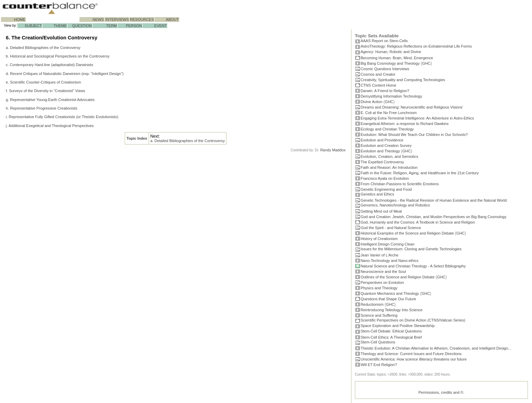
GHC (426, 63)
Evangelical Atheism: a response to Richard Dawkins (405, 124)
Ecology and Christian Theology (387, 129)
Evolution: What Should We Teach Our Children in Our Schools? (414, 135)
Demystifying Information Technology (392, 96)
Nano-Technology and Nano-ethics (390, 261)
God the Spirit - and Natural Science (391, 228)
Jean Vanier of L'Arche (380, 255)
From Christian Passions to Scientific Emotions (400, 184)
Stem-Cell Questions (378, 342)
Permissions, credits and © (441, 392)
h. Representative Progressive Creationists (41, 108)
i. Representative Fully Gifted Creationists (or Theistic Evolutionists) (62, 117)
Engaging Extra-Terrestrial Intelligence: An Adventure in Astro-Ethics (417, 118)
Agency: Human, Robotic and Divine (391, 52)
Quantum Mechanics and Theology (390, 293)
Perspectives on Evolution (382, 282)
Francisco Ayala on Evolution (385, 178)
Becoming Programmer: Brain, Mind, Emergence (397, 58)
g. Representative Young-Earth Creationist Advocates (50, 100)
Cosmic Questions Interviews (385, 69)
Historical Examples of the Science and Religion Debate (407, 233)
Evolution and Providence (382, 140)
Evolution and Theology (380, 151)
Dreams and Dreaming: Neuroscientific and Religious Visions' (412, 107)
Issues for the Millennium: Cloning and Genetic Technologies (411, 249)
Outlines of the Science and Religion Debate (398, 277)
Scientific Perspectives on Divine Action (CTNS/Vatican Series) (413, 320)
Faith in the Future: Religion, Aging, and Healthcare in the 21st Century (420, 173)
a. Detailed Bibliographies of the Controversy (43, 48)
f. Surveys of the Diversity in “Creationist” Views (45, 91)
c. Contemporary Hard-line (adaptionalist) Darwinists (50, 65)
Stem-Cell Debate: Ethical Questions (391, 331)
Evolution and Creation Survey (386, 146)
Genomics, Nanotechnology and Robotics (395, 205)
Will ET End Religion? (379, 365)
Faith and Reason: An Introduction (389, 167)
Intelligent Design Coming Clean (388, 244)
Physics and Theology (379, 288)
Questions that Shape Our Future (388, 299)
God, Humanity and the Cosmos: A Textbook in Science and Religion (418, 222)
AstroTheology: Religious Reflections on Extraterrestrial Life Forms (416, 46)
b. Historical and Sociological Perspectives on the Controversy (58, 56)
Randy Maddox (333, 150)
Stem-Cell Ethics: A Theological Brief (391, 337)
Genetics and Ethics (378, 194)
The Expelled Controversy (382, 162)
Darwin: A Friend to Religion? (385, 91)
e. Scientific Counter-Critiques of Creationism (43, 82)
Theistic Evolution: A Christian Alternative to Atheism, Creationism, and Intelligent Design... (436, 348)
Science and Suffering (379, 315)
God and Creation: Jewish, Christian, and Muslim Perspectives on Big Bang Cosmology (434, 217)
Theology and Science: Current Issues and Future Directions (411, 354)
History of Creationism (379, 239)
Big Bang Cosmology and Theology (390, 63)
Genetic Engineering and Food (386, 189)
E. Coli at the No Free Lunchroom (389, 113)
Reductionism (372, 304)
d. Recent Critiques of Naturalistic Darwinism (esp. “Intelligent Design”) (65, 74)
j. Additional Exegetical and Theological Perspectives (50, 126)
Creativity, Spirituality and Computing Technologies (403, 80)
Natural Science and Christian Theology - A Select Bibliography (413, 266)
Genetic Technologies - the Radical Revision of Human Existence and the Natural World (434, 200)
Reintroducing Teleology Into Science (392, 310)
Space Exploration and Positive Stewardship (398, 326)
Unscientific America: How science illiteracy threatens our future (414, 359)
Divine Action (372, 102)
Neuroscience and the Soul (383, 272)
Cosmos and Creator (378, 74)
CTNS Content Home (379, 85)
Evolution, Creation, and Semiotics (389, 156)
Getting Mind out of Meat (381, 211)
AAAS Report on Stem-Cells (384, 41)
